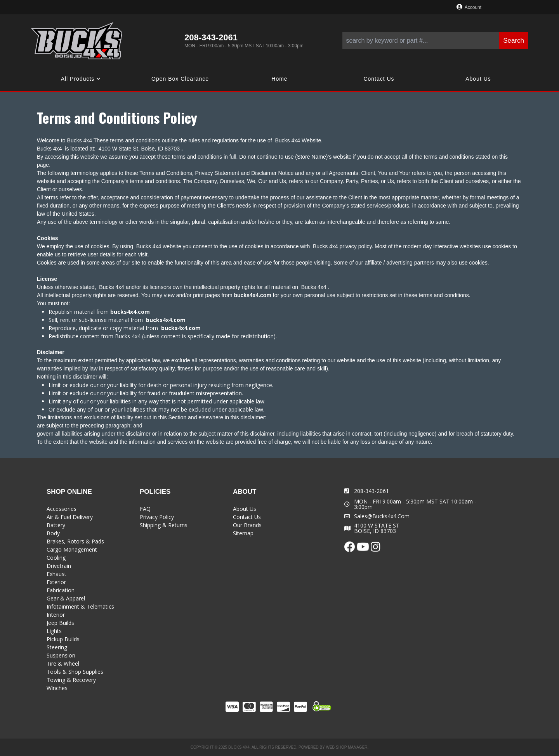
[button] (435, 41)
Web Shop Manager (346, 747)
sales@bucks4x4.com (382, 516)
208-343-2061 (372, 491)
